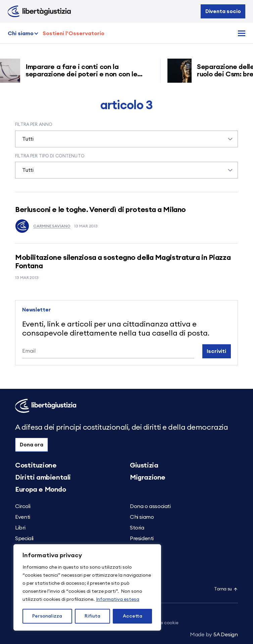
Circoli (23, 506)
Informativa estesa (118, 599)
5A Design (214, 635)
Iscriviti (216, 351)
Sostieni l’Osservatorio (73, 33)
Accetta (133, 616)
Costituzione (36, 466)
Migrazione (148, 478)
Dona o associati (150, 506)
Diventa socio (223, 11)
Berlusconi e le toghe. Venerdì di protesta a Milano (100, 210)
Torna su (226, 589)
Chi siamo (21, 33)
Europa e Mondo (40, 490)
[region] (87, 587)
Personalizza (47, 616)
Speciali (24, 539)
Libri (20, 528)
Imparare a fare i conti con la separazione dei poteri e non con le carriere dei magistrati (84, 74)
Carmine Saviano (43, 226)
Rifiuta (92, 616)
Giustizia (144, 466)
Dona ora (32, 445)
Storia (137, 528)
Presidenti (142, 539)
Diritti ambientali (43, 478)
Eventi (23, 517)
